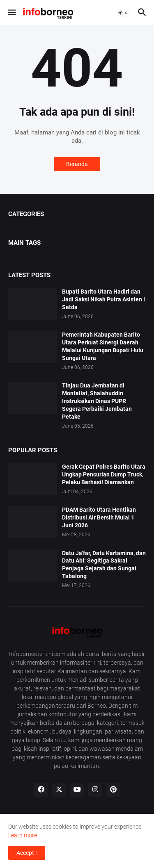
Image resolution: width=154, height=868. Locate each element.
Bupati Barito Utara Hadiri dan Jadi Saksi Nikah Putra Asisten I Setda (103, 299)
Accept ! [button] (27, 853)
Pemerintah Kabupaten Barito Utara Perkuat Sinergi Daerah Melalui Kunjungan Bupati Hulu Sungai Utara (103, 346)
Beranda (77, 164)
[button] (11, 13)
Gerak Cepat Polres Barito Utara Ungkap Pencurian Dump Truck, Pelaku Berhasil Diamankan (104, 474)
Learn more (23, 835)
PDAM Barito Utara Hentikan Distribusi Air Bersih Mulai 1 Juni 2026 (99, 517)
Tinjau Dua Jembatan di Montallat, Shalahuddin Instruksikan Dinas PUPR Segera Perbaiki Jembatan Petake (97, 401)
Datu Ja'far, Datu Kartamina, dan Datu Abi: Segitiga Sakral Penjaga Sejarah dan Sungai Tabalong (104, 565)
